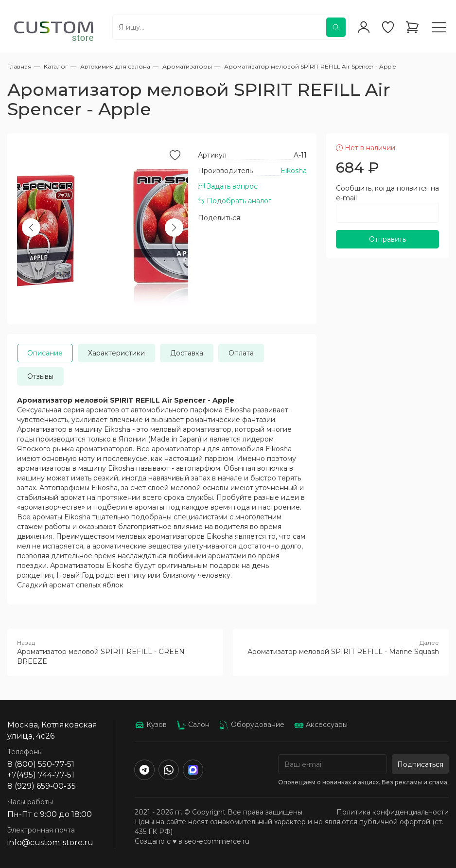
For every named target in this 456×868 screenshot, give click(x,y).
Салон (193, 725)
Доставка (187, 353)
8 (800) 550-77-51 (41, 764)
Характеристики (116, 353)
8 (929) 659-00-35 (42, 786)
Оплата (241, 353)
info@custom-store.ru (50, 842)
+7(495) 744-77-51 (41, 775)
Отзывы (40, 376)
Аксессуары (321, 725)
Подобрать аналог (235, 201)
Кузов (151, 725)
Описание (45, 353)
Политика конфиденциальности (393, 812)
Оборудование (252, 725)
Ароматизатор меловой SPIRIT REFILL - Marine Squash (341, 647)
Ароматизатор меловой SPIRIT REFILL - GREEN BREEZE (115, 652)
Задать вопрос (228, 186)
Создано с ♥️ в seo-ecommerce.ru (192, 841)
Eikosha (294, 171)
